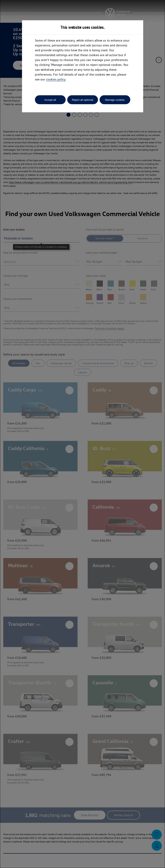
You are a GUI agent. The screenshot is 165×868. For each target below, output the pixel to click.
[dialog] (82, 434)
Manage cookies (115, 100)
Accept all (50, 100)
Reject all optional (82, 100)
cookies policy (56, 79)
